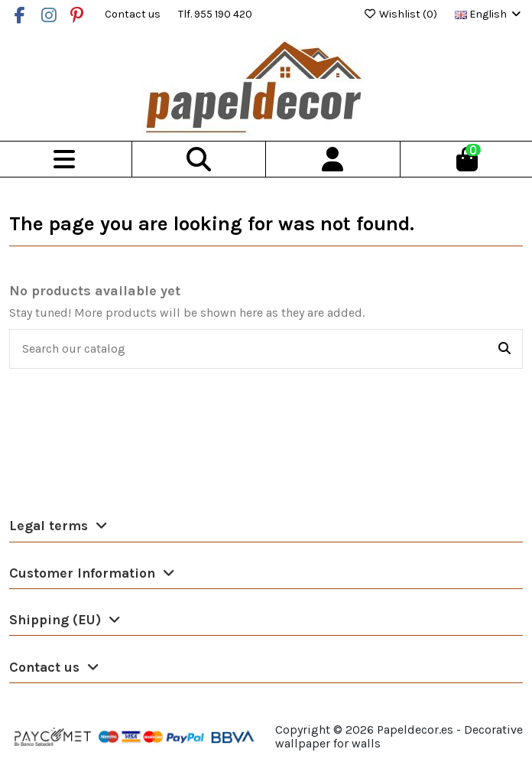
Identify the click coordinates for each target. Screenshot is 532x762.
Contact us (134, 14)
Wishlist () (401, 14)
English (489, 14)
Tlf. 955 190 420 (215, 14)
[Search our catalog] (504, 349)
